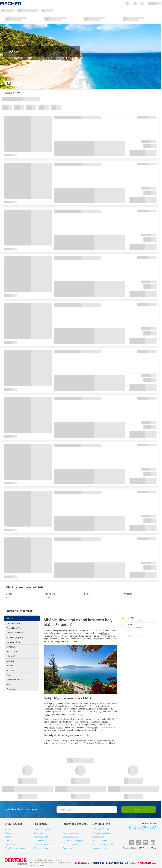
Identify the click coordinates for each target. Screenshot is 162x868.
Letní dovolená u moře (101, 829)
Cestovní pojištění (41, 837)
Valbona (52, 727)
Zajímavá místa (13, 623)
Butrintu (81, 709)
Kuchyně (10, 670)
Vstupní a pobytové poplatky (74, 840)
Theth (60, 727)
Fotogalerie (12, 689)
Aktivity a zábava (14, 642)
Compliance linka (41, 848)
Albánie (10, 618)
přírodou (105, 633)
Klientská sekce (69, 829)
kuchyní (72, 636)
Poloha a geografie (15, 637)
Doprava (10, 661)
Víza (8, 684)
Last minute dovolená (101, 833)
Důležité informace (15, 680)
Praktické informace (15, 633)
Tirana (114, 712)
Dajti (63, 730)
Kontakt (8, 829)
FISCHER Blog (11, 844)
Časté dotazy (68, 848)
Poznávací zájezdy (99, 848)
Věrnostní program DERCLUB (46, 829)
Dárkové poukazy (41, 833)
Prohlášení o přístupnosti (15, 848)
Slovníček (11, 647)
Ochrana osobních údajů (44, 840)
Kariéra (8, 837)
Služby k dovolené (70, 837)
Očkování (11, 656)
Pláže (9, 675)
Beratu (110, 709)
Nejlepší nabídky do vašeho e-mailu (22, 809)
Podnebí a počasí (14, 628)
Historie (10, 666)
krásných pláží (90, 636)
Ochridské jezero (51, 725)
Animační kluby (98, 837)
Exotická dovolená (99, 840)
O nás (7, 840)
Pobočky (8, 833)
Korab (95, 727)
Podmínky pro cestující (72, 833)
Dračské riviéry (101, 743)
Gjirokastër (56, 712)
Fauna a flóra (12, 651)
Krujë (48, 714)
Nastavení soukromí (42, 844)
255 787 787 (145, 827)
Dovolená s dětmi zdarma (102, 844)
